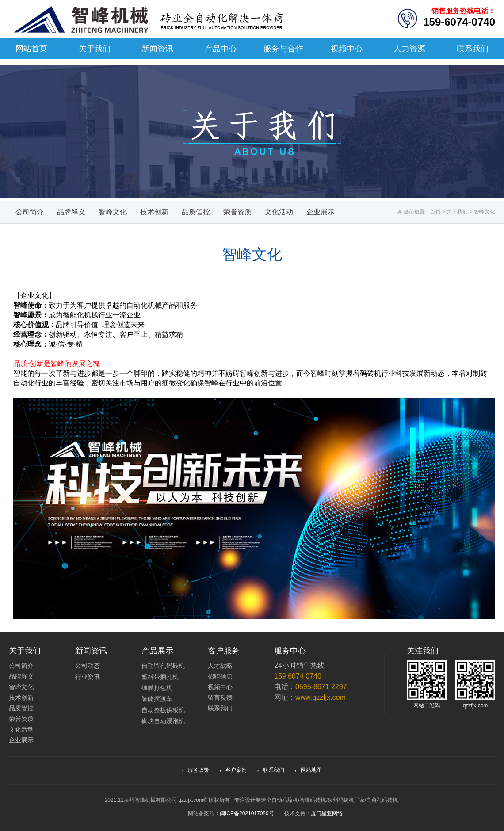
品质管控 (196, 212)
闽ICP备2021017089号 (247, 813)
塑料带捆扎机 (160, 677)
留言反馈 (220, 698)
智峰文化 (113, 212)
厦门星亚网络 (327, 813)
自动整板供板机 (163, 710)
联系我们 (473, 49)
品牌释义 (71, 212)
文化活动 (279, 212)
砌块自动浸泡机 (163, 721)
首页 (435, 212)
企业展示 (321, 212)
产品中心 (221, 49)
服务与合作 (283, 49)
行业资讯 (88, 677)
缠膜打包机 (157, 688)
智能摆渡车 (157, 699)
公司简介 (30, 212)
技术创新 (154, 212)
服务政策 (196, 770)
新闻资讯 (157, 49)
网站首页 (31, 49)
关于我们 (95, 49)
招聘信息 (220, 676)
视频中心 (347, 49)
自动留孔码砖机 (163, 666)
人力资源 (409, 49)
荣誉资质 (237, 212)
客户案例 (233, 770)
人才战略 (220, 666)
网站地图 (309, 770)
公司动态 (88, 666)
